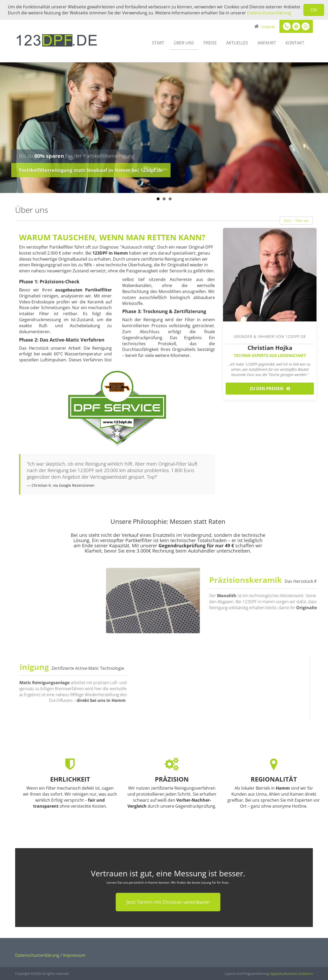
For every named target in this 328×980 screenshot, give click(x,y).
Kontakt (295, 43)
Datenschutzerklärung (269, 13)
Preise (210, 43)
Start (158, 43)
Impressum (74, 955)
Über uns (184, 43)
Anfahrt (267, 43)
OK (314, 10)
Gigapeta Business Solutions (291, 973)
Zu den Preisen (270, 389)
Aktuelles (237, 43)
